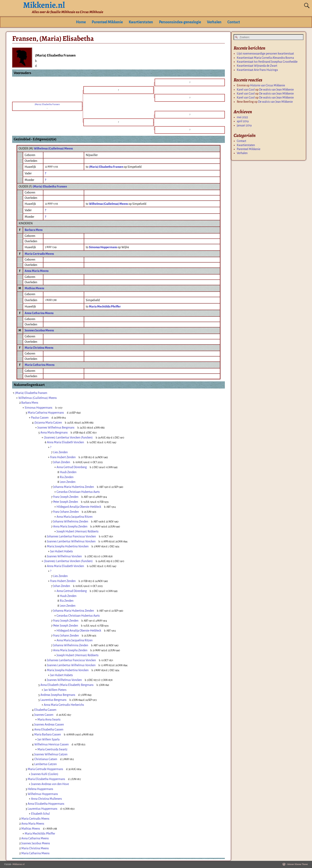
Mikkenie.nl (19, 864)
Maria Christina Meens (39, 348)
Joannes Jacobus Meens (39, 330)
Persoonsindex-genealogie (180, 22)
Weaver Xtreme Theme (297, 864)
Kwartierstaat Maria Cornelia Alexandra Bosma (265, 58)
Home (81, 22)
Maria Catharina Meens (40, 365)
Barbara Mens (34, 230)
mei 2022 (242, 117)
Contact (234, 22)
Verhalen (214, 22)
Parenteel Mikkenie (107, 22)
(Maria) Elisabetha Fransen (50, 186)
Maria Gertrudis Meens (39, 254)
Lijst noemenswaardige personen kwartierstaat (265, 54)
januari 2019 (244, 125)
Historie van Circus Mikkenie (268, 85)
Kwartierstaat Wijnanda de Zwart (257, 66)
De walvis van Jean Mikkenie (276, 90)
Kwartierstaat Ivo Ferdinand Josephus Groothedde (267, 62)
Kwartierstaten (141, 22)
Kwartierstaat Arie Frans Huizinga (257, 70)
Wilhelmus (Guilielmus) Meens (53, 148)
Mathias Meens (34, 288)
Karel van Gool (246, 90)
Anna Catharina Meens (39, 313)
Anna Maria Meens (37, 271)
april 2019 (243, 121)
